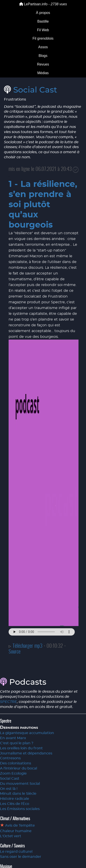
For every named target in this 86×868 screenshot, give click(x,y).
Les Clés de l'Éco (15, 804)
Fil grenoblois (43, 38)
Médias (43, 73)
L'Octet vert (11, 836)
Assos (43, 47)
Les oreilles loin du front (21, 748)
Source (15, 652)
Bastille (43, 21)
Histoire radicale (15, 799)
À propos (43, 13)
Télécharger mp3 (27, 646)
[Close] (76, 170)
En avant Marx (13, 738)
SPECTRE (8, 702)
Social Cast (35, 90)
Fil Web (43, 30)
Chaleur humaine (16, 831)
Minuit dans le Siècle (18, 794)
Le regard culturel (16, 852)
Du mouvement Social (20, 784)
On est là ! (9, 789)
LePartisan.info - (43, 4)
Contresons (10, 758)
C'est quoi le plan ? (17, 743)
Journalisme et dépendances (26, 753)
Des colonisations (16, 763)
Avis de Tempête (20, 825)
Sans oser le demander (21, 857)
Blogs (43, 56)
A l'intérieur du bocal (19, 768)
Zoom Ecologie (13, 773)
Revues (43, 64)
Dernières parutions (19, 728)
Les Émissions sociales (20, 809)
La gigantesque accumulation (27, 733)
